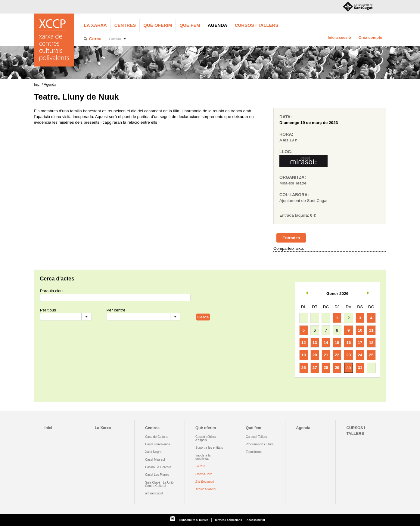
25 (371, 355)
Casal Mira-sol (155, 460)
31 (360, 368)
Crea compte (370, 37)
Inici (37, 85)
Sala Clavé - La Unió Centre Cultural (159, 484)
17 (360, 343)
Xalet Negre (153, 452)
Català (115, 39)
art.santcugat (154, 493)
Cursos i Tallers (256, 437)
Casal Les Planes (157, 475)
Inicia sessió (339, 37)
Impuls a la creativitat (203, 457)
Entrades (291, 238)
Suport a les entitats (209, 448)
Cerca (95, 39)
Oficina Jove (204, 474)
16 (348, 343)
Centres (125, 25)
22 (337, 355)
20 (315, 355)
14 (326, 343)
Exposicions (254, 452)
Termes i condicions (228, 520)
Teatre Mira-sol (206, 489)
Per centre (116, 310)
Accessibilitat (256, 520)
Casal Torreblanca (158, 444)
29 (337, 368)
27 (315, 368)
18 (371, 343)
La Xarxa (95, 25)
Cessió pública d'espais (205, 438)
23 (348, 355)
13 (315, 343)
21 (326, 355)
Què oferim (158, 25)
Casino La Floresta (158, 467)
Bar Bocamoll (205, 482)
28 (326, 368)
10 (360, 330)
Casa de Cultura (156, 437)
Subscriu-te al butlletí (194, 520)
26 (304, 368)
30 (348, 368)
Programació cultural (260, 444)
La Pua (200, 466)
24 (360, 355)
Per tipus (48, 310)
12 (304, 343)
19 (304, 355)
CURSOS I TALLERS (257, 25)
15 (337, 343)
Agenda (218, 25)
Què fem (190, 25)
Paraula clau (51, 291)
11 (371, 330)
